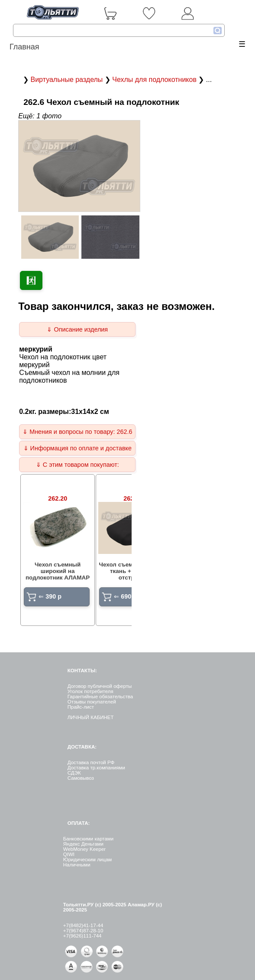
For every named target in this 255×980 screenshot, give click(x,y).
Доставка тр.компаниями (96, 768)
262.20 (58, 498)
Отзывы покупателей (92, 702)
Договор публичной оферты (100, 686)
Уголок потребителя (90, 691)
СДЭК (74, 773)
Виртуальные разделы (67, 80)
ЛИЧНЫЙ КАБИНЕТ (91, 717)
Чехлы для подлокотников (155, 80)
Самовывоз (81, 778)
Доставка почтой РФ (91, 762)
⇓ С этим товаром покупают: (77, 465)
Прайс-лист (81, 707)
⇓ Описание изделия (77, 329)
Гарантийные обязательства (100, 697)
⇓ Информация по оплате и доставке (77, 448)
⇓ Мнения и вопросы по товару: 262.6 (77, 432)
